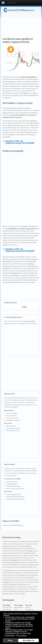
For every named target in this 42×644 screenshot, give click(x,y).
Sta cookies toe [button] (28, 640)
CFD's (6, 398)
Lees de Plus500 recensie (14, 494)
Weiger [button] (10, 640)
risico (26, 544)
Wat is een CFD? (11, 426)
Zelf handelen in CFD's (13, 431)
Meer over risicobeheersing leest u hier (25, 567)
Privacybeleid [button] (21, 636)
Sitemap (28, 607)
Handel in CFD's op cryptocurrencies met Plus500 (20, 142)
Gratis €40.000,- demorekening (16, 499)
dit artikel (36, 110)
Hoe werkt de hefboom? (13, 428)
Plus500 (7, 468)
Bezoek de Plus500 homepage (15, 497)
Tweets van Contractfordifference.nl (13, 525)
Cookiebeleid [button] (9, 636)
